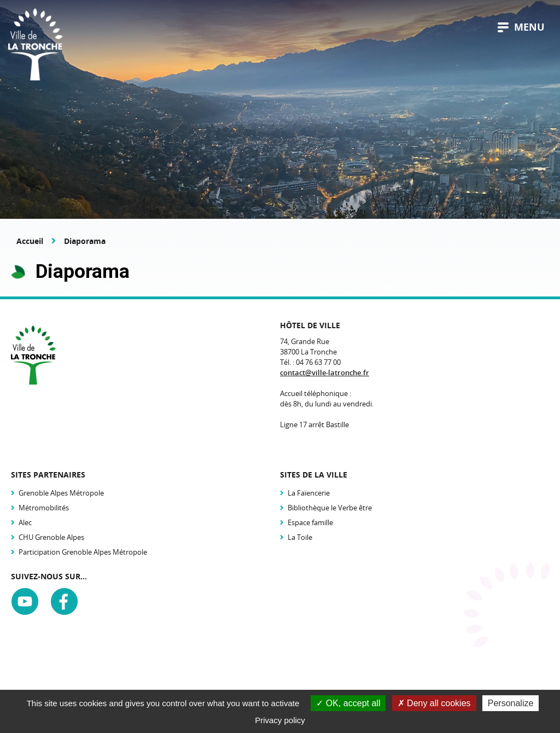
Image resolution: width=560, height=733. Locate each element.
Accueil (30, 241)
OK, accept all (348, 703)
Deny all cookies (434, 703)
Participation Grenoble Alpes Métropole (83, 552)
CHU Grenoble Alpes (51, 537)
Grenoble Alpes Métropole (61, 493)
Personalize (511, 703)
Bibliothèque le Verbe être (330, 508)
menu (521, 27)
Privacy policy (280, 720)
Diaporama (85, 241)
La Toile (300, 537)
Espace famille (310, 522)
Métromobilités (44, 508)
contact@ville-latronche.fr (325, 373)
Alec (25, 522)
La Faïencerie (309, 493)
